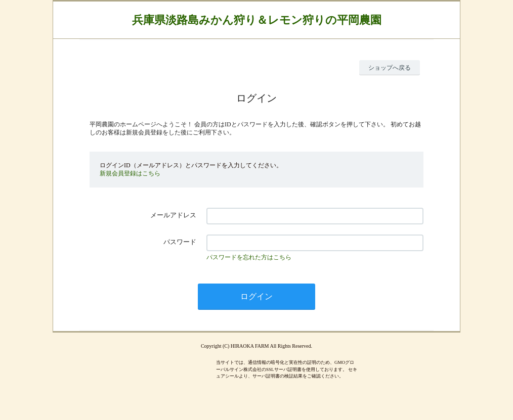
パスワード (180, 242)
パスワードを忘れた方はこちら (249, 257)
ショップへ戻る (390, 68)
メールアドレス (173, 215)
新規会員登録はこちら (130, 173)
